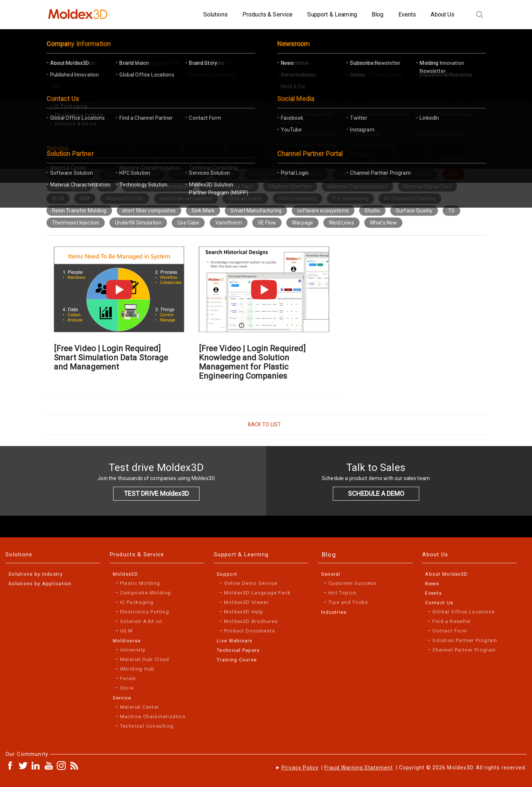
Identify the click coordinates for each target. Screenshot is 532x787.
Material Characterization (358, 186)
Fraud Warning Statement (359, 768)
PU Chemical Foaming (410, 198)
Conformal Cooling (365, 150)
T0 (451, 211)
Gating (226, 174)
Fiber (286, 162)
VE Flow (267, 223)
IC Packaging (307, 174)
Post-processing (297, 198)
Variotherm (229, 223)
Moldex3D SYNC (125, 198)
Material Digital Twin (427, 186)
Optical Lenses (245, 198)
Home (60, 115)
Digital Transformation (121, 162)
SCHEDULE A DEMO (376, 493)
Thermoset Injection (76, 223)
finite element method (406, 162)
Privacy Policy (300, 768)
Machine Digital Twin (229, 186)
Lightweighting (69, 186)
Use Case (188, 223)
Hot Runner (263, 174)
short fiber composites (149, 211)
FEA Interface (249, 162)
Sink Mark (203, 211)
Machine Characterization (158, 186)
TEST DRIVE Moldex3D (156, 493)
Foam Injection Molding (131, 174)
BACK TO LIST (265, 424)
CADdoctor (204, 150)
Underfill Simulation (138, 223)
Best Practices (158, 150)
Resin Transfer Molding (79, 211)
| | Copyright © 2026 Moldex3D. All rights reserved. (404, 768)
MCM (58, 198)
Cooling (412, 150)
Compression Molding (302, 150)
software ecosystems (323, 211)
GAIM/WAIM (189, 174)
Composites (246, 150)
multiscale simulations (186, 198)
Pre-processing (350, 198)
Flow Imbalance (70, 174)
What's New (383, 223)
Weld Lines (341, 223)
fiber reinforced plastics (336, 162)
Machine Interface (290, 186)
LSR (107, 186)
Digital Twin (177, 162)
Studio (372, 211)
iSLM (454, 174)
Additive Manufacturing (97, 150)
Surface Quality (414, 211)
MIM (85, 198)
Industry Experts (357, 174)
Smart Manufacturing (256, 211)
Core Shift (448, 150)
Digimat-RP (65, 162)
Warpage (302, 223)
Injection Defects (412, 174)
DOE (211, 162)
